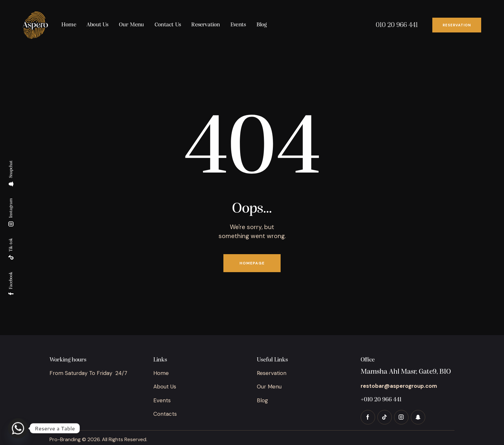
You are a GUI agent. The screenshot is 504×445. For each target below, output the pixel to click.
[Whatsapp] (18, 428)
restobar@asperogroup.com (399, 386)
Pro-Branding (65, 439)
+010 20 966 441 (381, 400)
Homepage (252, 263)
